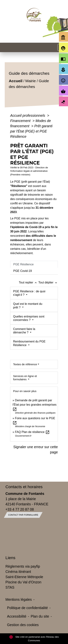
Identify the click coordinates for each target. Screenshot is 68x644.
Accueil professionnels (28, 115)
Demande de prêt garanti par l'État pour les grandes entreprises (34, 405)
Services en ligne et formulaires (25, 378)
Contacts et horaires (24, 487)
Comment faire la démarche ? (24, 331)
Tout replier (29, 282)
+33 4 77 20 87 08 (20, 509)
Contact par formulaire (23, 515)
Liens (10, 558)
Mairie (31, 81)
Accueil (16, 81)
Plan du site (40, 616)
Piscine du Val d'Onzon (23, 582)
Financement (21, 121)
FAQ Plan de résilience (32, 432)
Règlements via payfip (23, 566)
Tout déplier (48, 282)
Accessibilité (17, 616)
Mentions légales (19, 599)
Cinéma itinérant (18, 572)
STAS (10, 587)
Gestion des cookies (23, 625)
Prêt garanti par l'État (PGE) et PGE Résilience (31, 131)
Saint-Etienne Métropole (24, 577)
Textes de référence (25, 364)
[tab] (34, 264)
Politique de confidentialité (27, 608)
